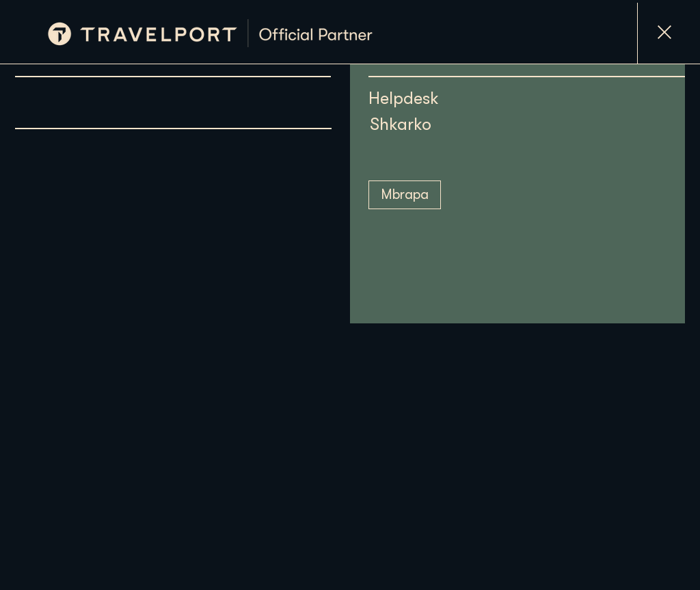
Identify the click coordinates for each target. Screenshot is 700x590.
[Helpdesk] (465, 98)
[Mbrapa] (405, 195)
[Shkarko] (429, 124)
